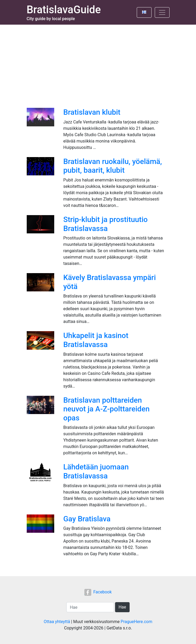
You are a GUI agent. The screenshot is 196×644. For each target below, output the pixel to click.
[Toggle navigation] (162, 12)
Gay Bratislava (87, 519)
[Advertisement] (98, 64)
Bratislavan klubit (92, 112)
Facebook (98, 592)
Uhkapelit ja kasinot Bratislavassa (96, 340)
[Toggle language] (144, 12)
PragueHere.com (136, 622)
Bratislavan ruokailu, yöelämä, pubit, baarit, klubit (113, 166)
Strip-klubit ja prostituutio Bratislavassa (105, 224)
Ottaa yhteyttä (57, 622)
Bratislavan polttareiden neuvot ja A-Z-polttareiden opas (106, 409)
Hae (122, 607)
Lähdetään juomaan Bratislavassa (96, 471)
